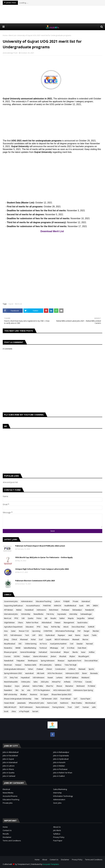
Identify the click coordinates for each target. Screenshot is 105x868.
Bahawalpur (77, 610)
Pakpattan (21, 661)
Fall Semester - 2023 (49, 699)
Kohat (33, 639)
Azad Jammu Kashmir (58, 644)
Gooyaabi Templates (51, 864)
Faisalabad (29, 610)
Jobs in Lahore (9, 766)
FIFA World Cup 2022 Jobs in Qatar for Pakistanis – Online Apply (44, 557)
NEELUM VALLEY (10, 707)
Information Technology (63, 796)
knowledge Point (11, 53)
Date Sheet (82, 648)
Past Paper (58, 841)
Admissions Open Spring (83, 690)
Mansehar (69, 686)
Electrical (6, 789)
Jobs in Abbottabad (11, 752)
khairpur (61, 661)
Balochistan (54, 610)
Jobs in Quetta (9, 773)
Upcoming (36, 631)
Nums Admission (43, 707)
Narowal (89, 644)
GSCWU (17, 656)
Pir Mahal (91, 686)
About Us (57, 827)
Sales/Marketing (30, 648)
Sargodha (81, 618)
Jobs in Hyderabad (61, 759)
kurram (35, 711)
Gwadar (80, 644)
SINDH (95, 606)
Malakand (85, 678)
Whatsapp (54, 648)
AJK (46, 618)
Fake (37, 699)
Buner (85, 673)
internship (73, 614)
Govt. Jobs (57, 803)
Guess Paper (85, 699)
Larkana (59, 678)
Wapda (71, 618)
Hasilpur (27, 656)
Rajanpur (61, 635)
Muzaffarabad (10, 644)
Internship (57, 793)
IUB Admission (39, 678)
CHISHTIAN (48, 631)
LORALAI (72, 669)
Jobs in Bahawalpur (61, 752)
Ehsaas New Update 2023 (62, 694)
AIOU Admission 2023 (62, 690)
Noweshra (8, 648)
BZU (41, 635)
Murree (85, 639)
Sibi (17, 690)
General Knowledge (28, 652)
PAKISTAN (47, 606)
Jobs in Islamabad (10, 762)
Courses (7, 656)
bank (81, 606)
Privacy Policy (59, 837)
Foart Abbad (65, 699)
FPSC (39, 627)
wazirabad (29, 673)
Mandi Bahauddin (11, 682)
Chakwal (40, 669)
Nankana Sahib (30, 665)
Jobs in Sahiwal (9, 776)
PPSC (16, 618)
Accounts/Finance (33, 606)
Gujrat (11, 304)
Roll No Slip (56, 627)
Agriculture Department (13, 627)
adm (94, 707)
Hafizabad (43, 652)
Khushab (63, 656)
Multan (19, 610)
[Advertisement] (52, 14)
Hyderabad (50, 635)
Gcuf (41, 639)
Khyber (72, 656)
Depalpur (8, 686)
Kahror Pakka (38, 686)
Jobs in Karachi (59, 762)
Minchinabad (90, 703)
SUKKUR (91, 627)
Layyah (49, 639)
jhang (6, 639)
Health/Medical (70, 606)
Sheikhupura (33, 661)
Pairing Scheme (58, 707)
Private (76, 601)
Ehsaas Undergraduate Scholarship (18, 699)
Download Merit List (52, 231)
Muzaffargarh (84, 656)
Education (30, 627)
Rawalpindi (90, 610)
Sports (91, 669)
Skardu (75, 652)
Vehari (31, 669)
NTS (6, 635)
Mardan (96, 631)
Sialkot (62, 618)
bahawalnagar (86, 614)
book (6, 711)
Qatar (13, 631)
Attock (66, 627)
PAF (79, 631)
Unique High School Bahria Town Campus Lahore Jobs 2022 (42, 569)
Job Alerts (57, 830)
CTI (5, 678)
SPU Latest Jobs (46, 665)
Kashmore (64, 703)
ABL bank (41, 673)
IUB (23, 618)
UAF (34, 635)
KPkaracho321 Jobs (36, 703)
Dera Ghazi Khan (78, 627)
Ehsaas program (10, 652)
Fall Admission (16, 635)
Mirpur (66, 652)
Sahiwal (91, 618)
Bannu (78, 635)
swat (70, 635)
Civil (72, 644)
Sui (23, 690)
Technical (43, 648)
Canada (88, 682)
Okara (20, 623)
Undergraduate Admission (14, 669)
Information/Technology (65, 631)
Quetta (31, 618)
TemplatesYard (23, 864)
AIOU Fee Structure (55, 673)
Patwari (58, 623)
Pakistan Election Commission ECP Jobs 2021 (35, 581)
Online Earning (31, 644)
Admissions (41, 610)
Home (5, 35)
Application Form (75, 661)
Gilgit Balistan (9, 623)
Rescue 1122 (24, 631)
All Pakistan (8, 610)
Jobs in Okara (8, 769)
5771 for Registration (42, 690)
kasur (83, 652)
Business (34, 694)
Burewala (94, 673)
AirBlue (92, 652)
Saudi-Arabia (82, 623)
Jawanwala (22, 703)
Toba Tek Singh (71, 665)
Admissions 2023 (72, 673)
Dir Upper (44, 694)
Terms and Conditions (12, 841)
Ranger (87, 631)
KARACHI (58, 606)
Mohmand (81, 686)
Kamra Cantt (52, 703)
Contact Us (7, 830)
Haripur (18, 665)
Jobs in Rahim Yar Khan (63, 773)
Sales (35, 682)
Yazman (86, 707)
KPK (88, 606)
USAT (77, 707)
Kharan (59, 686)
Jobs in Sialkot (59, 776)
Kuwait (50, 678)
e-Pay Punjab (24, 711)
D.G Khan (71, 648)
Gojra (17, 686)
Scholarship (26, 614)
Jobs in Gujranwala (61, 756)
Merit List (12, 35)
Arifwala (67, 682)
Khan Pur (50, 686)
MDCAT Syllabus (72, 678)
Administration (27, 601)
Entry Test (14, 678)
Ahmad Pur (56, 682)
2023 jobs (45, 682)
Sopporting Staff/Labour (13, 606)
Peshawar (65, 610)
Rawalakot (8, 690)
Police (39, 618)
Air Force (43, 644)
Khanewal (24, 639)
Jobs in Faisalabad (10, 756)
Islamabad (86, 601)
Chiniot (49, 669)
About (45, 860)
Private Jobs (8, 803)
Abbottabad (46, 623)
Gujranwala (62, 614)
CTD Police (78, 682)
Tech (27, 635)
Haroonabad (55, 652)
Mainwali (82, 669)
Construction (60, 669)
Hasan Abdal (9, 703)
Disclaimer (7, 837)
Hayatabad (25, 678)
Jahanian (26, 686)
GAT (75, 699)
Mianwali (76, 639)
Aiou (6, 631)
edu (29, 690)
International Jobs (11, 614)
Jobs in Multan (59, 766)
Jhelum (53, 656)
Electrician (8, 665)
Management (69, 623)
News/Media (38, 614)
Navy (46, 627)
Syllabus (58, 665)
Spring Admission (48, 661)
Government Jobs (11, 601)
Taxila (94, 635)
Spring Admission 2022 (13, 673)
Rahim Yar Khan (32, 623)
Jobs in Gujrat (8, 759)
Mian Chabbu (77, 703)
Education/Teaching (44, 601)
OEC (20, 644)
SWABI (18, 648)
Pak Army (50, 614)
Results (53, 618)
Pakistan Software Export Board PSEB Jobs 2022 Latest (40, 546)
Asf (63, 648)
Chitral (14, 639)
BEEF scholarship (11, 694)
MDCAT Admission (62, 639)
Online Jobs (26, 682)
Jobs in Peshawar (60, 769)
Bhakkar (24, 694)
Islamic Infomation (40, 656)
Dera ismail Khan (91, 661)
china (14, 711)
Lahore (57, 601)
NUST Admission (26, 707)
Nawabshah (9, 661)
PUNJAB (66, 601)
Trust (70, 707)
